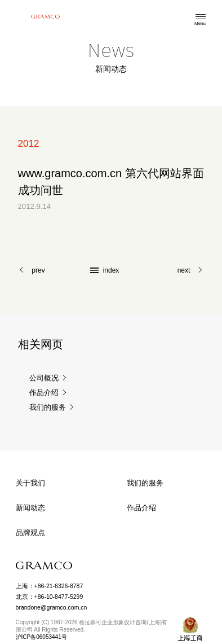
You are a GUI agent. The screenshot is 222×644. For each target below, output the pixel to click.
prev (38, 270)
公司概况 (44, 378)
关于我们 (30, 483)
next (184, 270)
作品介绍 (44, 393)
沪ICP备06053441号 (41, 637)
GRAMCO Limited (44, 566)
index (111, 270)
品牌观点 (30, 533)
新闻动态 (30, 508)
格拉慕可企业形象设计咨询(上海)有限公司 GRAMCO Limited (45, 17)
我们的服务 (48, 408)
